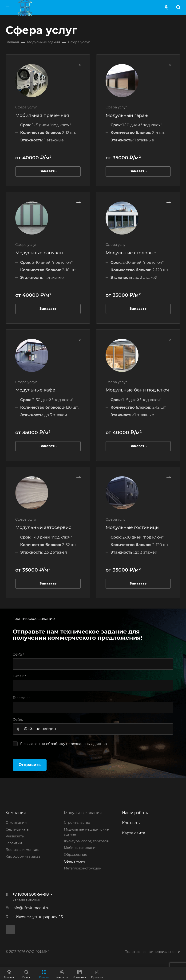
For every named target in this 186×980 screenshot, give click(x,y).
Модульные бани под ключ (137, 390)
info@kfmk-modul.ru (31, 908)
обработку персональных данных (77, 744)
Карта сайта (134, 833)
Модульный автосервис (43, 527)
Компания (16, 813)
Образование (76, 855)
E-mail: (19, 676)
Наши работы (135, 813)
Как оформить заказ (23, 856)
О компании (16, 823)
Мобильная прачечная (42, 115)
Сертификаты (18, 829)
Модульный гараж (127, 115)
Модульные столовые (131, 253)
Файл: (18, 720)
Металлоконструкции (83, 868)
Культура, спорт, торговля (86, 841)
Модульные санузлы (39, 253)
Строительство (77, 823)
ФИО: (18, 655)
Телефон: (22, 698)
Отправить (30, 765)
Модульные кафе (35, 390)
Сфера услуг (75, 861)
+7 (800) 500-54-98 (31, 894)
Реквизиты (15, 836)
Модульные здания (83, 813)
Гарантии (14, 843)
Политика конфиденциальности (152, 952)
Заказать (48, 171)
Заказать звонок (26, 899)
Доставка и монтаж (22, 850)
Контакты (131, 823)
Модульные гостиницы (133, 527)
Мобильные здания (81, 848)
